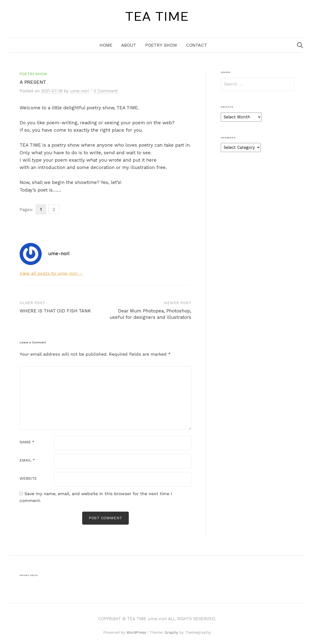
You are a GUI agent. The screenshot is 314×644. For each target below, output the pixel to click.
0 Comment (106, 91)
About (129, 45)
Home (106, 45)
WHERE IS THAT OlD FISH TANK (55, 311)
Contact (196, 45)
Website (28, 479)
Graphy (171, 632)
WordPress (136, 632)
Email (27, 461)
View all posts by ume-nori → (51, 273)
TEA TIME (157, 17)
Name (27, 442)
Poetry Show (161, 45)
